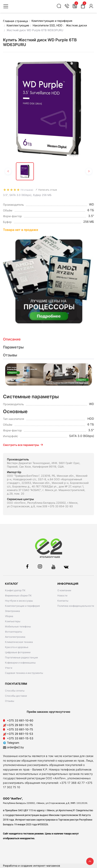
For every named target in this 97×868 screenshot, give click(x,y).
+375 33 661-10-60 (20, 720)
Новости (62, 596)
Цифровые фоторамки (18, 652)
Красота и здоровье (17, 647)
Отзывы (10, 701)
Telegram (11, 743)
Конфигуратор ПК (15, 590)
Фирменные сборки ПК (18, 596)
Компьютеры (13, 621)
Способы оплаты (15, 691)
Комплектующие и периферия (22, 606)
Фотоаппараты (14, 632)
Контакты (63, 601)
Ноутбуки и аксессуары (19, 601)
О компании (64, 590)
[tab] (48, 339)
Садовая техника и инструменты (24, 673)
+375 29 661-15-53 (20, 734)
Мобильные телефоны (18, 626)
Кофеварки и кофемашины (20, 663)
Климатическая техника (19, 642)
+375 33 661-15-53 (20, 738)
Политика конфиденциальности (76, 606)
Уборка (9, 616)
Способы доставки (16, 696)
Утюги (9, 668)
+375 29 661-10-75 (20, 725)
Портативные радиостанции (21, 657)
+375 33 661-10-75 (20, 729)
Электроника (12, 611)
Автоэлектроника (15, 637)
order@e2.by (15, 747)
